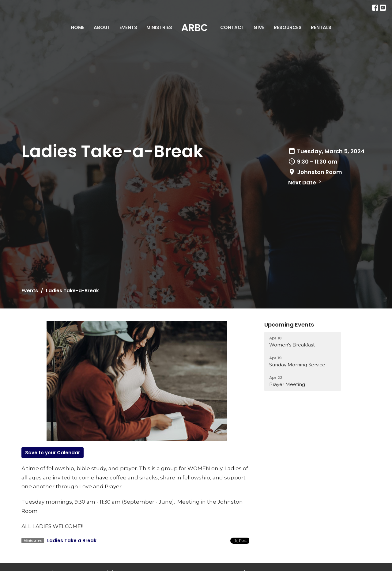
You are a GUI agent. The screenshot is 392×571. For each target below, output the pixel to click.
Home (78, 27)
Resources (288, 27)
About (102, 27)
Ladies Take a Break (72, 541)
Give (259, 27)
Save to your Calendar (53, 453)
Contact (232, 27)
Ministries (159, 27)
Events (128, 27)
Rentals (321, 27)
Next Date (306, 182)
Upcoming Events (289, 325)
